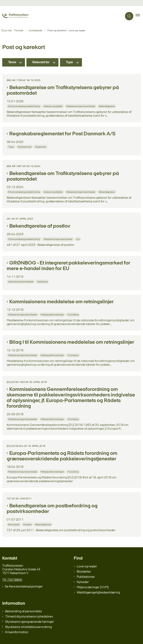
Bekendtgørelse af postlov (40, 226)
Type (69, 62)
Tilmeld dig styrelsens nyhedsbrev (29, 617)
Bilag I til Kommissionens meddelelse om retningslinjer (72, 342)
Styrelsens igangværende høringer (30, 622)
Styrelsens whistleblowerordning (28, 627)
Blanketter (84, 572)
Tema (12, 62)
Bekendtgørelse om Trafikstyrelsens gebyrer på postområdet (63, 91)
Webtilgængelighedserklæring (98, 593)
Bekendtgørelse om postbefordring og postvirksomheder (52, 509)
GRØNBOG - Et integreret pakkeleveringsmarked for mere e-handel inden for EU (69, 266)
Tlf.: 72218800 (12, 580)
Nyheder (83, 582)
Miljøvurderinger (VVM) (93, 587)
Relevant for (41, 62)
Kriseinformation (17, 632)
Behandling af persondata (23, 611)
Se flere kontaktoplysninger (24, 587)
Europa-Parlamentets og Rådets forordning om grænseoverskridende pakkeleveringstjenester (62, 456)
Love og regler (87, 567)
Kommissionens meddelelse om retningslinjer (62, 302)
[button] (139, 16)
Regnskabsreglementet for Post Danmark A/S (62, 134)
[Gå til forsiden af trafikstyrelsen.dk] (20, 16)
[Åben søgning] (129, 16)
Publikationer (86, 577)
